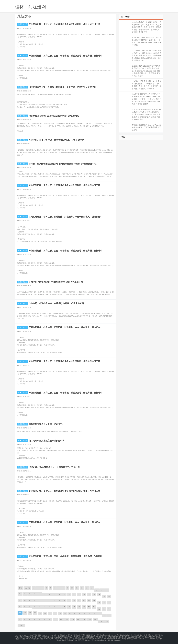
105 (78, 620)
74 (109, 609)
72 (99, 609)
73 (104, 609)
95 (25, 620)
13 (87, 588)
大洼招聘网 (110, 640)
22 (40, 594)
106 (84, 620)
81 (50, 613)
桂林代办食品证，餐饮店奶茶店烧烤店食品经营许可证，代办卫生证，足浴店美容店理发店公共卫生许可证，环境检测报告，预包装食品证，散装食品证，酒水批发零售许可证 (146, 27)
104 (73, 620)
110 (107, 622)
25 (54, 594)
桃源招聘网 (141, 637)
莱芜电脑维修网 (101, 637)
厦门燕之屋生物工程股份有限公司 (63, 637)
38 (25, 600)
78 (35, 613)
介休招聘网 (102, 640)
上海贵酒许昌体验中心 (138, 635)
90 (94, 613)
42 (44, 601)
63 (54, 607)
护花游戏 (75, 635)
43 (49, 601)
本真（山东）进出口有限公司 (69, 638)
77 (30, 613)
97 (35, 620)
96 (30, 620)
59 (35, 607)
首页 (21, 588)
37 (20, 600)
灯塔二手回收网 (79, 640)
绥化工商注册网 (45, 638)
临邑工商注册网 (123, 638)
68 (79, 607)
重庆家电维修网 (150, 637)
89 (89, 613)
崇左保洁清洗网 (122, 637)
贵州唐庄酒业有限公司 (153, 635)
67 (74, 607)
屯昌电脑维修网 (79, 637)
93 (109, 615)
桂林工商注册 (23, 24)
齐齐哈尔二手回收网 (91, 640)
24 (49, 594)
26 (59, 594)
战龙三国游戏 (55, 638)
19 (25, 594)
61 (44, 607)
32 (89, 594)
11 (77, 588)
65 (64, 607)
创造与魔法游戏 (116, 635)
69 (84, 607)
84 (65, 613)
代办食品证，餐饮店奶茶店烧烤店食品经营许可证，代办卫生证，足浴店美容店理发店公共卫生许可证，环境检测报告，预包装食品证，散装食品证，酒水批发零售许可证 (146, 55)
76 (25, 613)
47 (69, 601)
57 (25, 607)
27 (64, 594)
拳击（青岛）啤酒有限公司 (42, 637)
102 (61, 620)
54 (104, 603)
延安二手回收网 (150, 638)
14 (92, 588)
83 (60, 613)
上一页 (28, 588)
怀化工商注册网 (94, 635)
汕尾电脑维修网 (90, 637)
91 (99, 613)
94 (20, 620)
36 (109, 596)
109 (101, 622)
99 (44, 620)
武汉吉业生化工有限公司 (136, 638)
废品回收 (69, 635)
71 (94, 607)
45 (59, 601)
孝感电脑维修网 (111, 637)
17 (107, 590)
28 (69, 594)
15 (97, 590)
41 (40, 601)
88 (85, 613)
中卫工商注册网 (34, 638)
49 (79, 601)
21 (35, 594)
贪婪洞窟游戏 (84, 638)
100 (50, 620)
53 (99, 603)
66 (69, 607)
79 (40, 613)
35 (104, 596)
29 (74, 594)
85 (70, 613)
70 (89, 607)
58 (30, 607)
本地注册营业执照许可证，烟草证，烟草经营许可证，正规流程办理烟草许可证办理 (146, 127)
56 (20, 607)
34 (99, 594)
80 (45, 613)
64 (59, 607)
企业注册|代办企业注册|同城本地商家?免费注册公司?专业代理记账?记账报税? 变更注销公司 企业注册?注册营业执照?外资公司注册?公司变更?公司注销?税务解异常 (146, 71)
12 (82, 588)
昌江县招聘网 (132, 637)
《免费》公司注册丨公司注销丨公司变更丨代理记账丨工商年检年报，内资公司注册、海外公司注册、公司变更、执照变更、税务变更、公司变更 (146, 85)
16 (102, 590)
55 (109, 603)
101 (56, 620)
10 (72, 588)
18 (20, 594)
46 (64, 601)
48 (74, 601)
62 (49, 607)
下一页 (21, 626)
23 (44, 594)
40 (35, 601)
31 (84, 594)
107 (90, 620)
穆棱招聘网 (118, 640)
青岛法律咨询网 (23, 638)
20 (30, 594)
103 (67, 620)
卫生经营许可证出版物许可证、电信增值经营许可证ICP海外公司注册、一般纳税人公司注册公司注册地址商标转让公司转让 (146, 41)
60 (40, 607)
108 (95, 620)
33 (94, 594)
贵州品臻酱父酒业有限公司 (98, 638)
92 (104, 615)
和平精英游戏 (126, 635)
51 (89, 601)
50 (84, 601)
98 (40, 620)
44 (54, 601)
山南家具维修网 (105, 635)
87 (80, 613)
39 (30, 600)
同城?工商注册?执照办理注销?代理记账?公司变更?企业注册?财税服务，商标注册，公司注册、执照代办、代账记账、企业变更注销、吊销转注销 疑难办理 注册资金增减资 (146, 99)
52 (94, 601)
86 (75, 613)
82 (55, 613)
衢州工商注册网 (112, 638)
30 (79, 594)
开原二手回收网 (68, 640)
